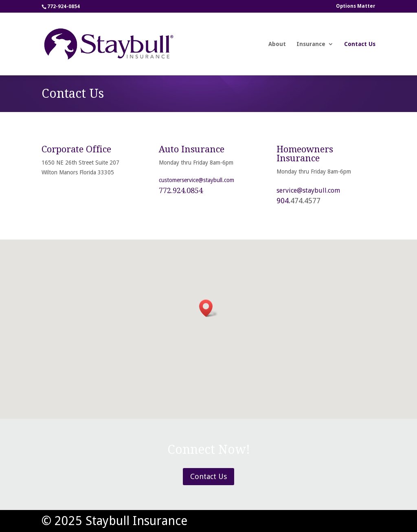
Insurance (311, 44)
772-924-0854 (64, 7)
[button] (208, 308)
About (277, 44)
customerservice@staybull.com (196, 180)
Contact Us (360, 44)
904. (283, 201)
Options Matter (356, 6)
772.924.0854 (181, 190)
